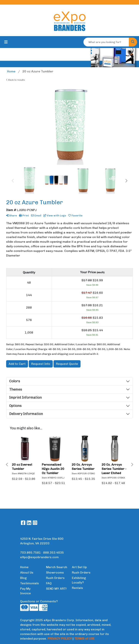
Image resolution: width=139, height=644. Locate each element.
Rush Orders (55, 578)
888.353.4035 (53, 553)
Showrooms (55, 572)
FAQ (49, 583)
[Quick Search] (106, 42)
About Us (27, 572)
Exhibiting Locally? (79, 580)
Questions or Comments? (39, 601)
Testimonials (30, 583)
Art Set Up (79, 567)
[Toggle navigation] (6, 42)
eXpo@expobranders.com (39, 557)
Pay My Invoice (25, 591)
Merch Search (57, 567)
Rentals (77, 588)
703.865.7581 (30, 553)
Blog (23, 578)
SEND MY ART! (56, 589)
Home (24, 567)
